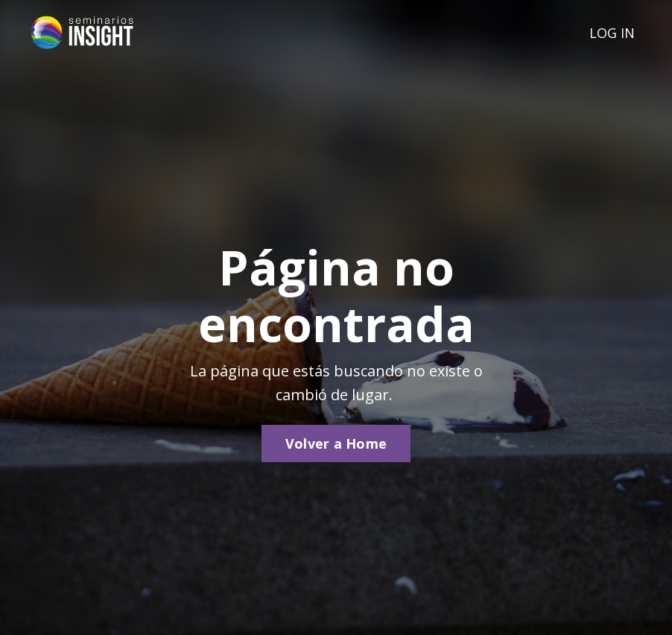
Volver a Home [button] (336, 443)
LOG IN (612, 33)
